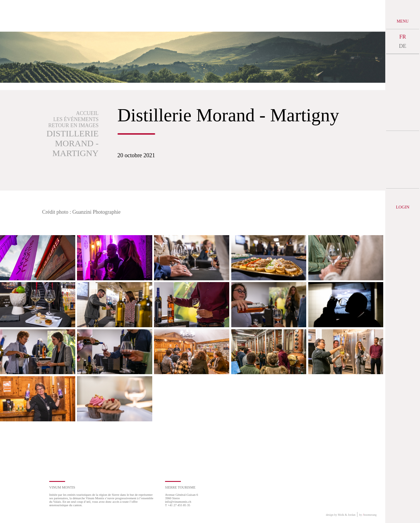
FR (402, 37)
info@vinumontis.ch (178, 502)
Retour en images (74, 125)
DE (402, 46)
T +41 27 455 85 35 (178, 505)
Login (403, 207)
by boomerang (368, 515)
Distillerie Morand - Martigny (73, 143)
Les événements (76, 119)
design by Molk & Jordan (341, 515)
